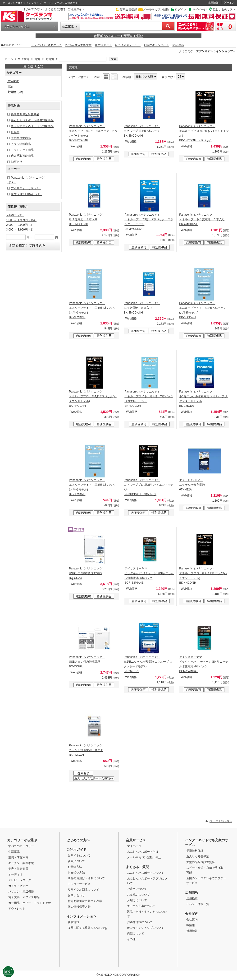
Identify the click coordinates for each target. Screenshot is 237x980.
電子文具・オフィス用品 (24, 897)
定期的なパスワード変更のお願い (118, 36)
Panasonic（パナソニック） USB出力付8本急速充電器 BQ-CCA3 (87, 573)
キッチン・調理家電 (21, 863)
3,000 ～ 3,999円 (21, 230)
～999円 (15, 215)
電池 (37, 59)
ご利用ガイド (76, 9)
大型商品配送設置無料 (201, 862)
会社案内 (229, 3)
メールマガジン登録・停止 (144, 857)
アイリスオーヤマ (26, 188)
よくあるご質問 (55, 9)
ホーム (9, 59)
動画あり (17, 162)
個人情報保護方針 (79, 907)
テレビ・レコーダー (21, 880)
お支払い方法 (76, 873)
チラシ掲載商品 (21, 144)
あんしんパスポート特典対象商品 (32, 120)
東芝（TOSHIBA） (26, 194)
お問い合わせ (76, 895)
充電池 (50, 59)
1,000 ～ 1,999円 (21, 220)
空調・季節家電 (18, 857)
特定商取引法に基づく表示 (85, 901)
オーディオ (15, 874)
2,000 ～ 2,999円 (21, 225)
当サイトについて (79, 855)
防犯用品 (178, 45)
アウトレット (17, 909)
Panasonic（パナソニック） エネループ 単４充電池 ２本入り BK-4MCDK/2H (202, 219)
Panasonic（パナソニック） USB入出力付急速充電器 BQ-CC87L (87, 662)
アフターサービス (79, 884)
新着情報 (73, 922)
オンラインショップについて (146, 928)
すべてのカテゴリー (21, 846)
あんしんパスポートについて (146, 873)
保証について (136, 934)
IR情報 (191, 925)
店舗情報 (192, 892)
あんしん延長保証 (198, 856)
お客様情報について (140, 922)
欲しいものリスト (224, 9)
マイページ (200, 9)
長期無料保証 (195, 851)
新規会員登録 (128, 9)
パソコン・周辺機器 (21, 892)
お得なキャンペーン (156, 45)
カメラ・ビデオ (18, 886)
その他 (131, 939)
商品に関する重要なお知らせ (88, 928)
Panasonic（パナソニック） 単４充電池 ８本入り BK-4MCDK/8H (142, 308)
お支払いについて (138, 895)
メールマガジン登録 (156, 9)
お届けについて (137, 900)
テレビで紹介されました (46, 45)
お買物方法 (75, 867)
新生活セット (103, 45)
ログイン (181, 9)
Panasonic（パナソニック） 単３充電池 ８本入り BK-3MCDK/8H (87, 219)
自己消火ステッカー (128, 45)
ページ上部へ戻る (221, 821)
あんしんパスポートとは (143, 852)
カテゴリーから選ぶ (17, 26)
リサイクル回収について (83, 890)
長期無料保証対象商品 (25, 114)
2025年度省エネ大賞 (79, 45)
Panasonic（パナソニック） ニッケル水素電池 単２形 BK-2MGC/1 (87, 750)
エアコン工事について (141, 906)
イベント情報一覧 (198, 904)
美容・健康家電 (18, 869)
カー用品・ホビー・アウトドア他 (30, 903)
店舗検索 (192, 898)
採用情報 (213, 3)
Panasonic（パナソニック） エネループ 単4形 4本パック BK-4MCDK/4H (142, 131)
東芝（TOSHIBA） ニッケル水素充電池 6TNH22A (192, 485)
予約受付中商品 (21, 138)
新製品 (15, 132)
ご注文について (137, 889)
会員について (76, 861)
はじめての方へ (32, 9)
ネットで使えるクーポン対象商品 (32, 126)
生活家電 (68, 27)
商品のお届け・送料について (86, 878)
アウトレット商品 (22, 150)
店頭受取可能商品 (22, 156)
